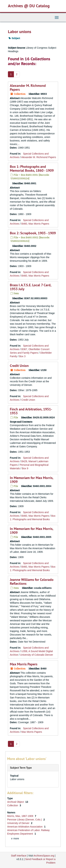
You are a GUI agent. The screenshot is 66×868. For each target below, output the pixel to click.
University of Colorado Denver (37, 655)
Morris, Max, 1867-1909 (21, 816)
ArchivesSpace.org (44, 856)
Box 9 (25, 468)
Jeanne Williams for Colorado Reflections (32, 582)
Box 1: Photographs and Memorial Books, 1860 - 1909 (32, 169)
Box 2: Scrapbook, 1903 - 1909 (33, 233)
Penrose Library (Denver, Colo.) (25, 820)
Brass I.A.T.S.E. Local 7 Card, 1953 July (31, 287)
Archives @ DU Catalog (29, 6)
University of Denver (19, 823)
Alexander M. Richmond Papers (28, 88)
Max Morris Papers (24, 664)
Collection (13, 805)
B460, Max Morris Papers (35, 224)
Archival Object (16, 802)
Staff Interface (19, 856)
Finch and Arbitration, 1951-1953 (31, 411)
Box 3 (22, 356)
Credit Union (19, 366)
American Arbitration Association (25, 827)
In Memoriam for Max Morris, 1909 (32, 480)
